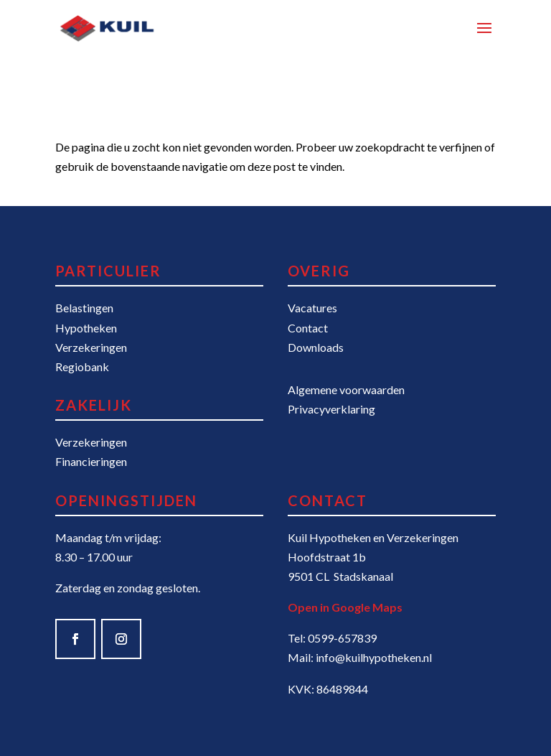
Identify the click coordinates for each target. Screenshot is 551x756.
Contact (308, 328)
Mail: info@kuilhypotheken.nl (360, 657)
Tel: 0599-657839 (332, 638)
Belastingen (84, 308)
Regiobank (82, 367)
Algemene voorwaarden (346, 389)
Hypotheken (86, 328)
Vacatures (312, 308)
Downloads (316, 347)
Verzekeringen (91, 347)
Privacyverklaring (331, 409)
